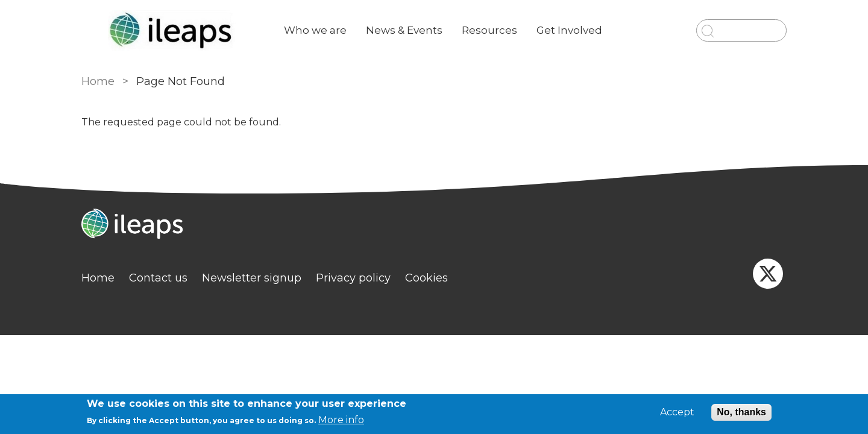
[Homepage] (434, 225)
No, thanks (741, 412)
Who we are (315, 30)
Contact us (158, 278)
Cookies (426, 278)
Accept (677, 412)
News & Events (404, 30)
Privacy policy (353, 278)
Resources (489, 30)
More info (341, 420)
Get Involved (569, 30)
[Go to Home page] (173, 30)
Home (98, 81)
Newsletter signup (252, 278)
